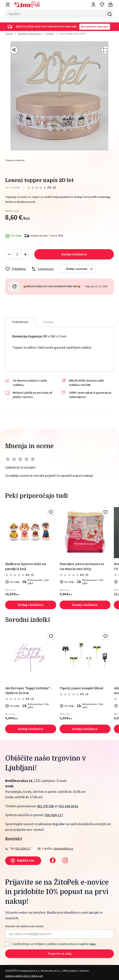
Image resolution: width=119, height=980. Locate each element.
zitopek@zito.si (63, 849)
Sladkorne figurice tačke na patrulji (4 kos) (26, 566)
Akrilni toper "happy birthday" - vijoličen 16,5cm (29, 691)
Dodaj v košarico (74, 254)
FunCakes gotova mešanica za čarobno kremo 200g (82, 566)
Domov (9, 34)
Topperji (50, 34)
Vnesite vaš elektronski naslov (25, 926)
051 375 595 (45, 806)
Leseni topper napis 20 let (72, 34)
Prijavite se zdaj (60, 954)
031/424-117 (54, 815)
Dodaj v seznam (81, 269)
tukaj (93, 944)
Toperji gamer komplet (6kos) (81, 688)
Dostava (48, 322)
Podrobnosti (20, 322)
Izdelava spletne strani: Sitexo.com (24, 976)
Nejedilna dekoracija (29, 34)
